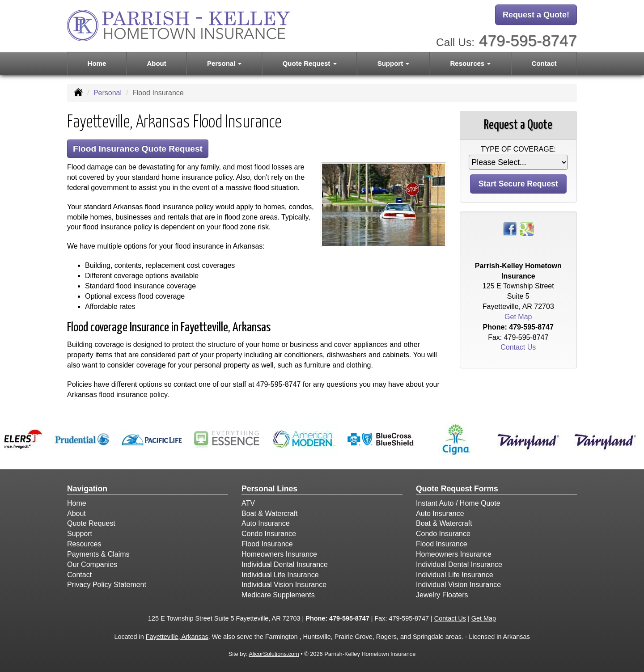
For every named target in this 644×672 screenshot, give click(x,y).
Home (97, 63)
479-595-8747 (528, 40)
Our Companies (92, 564)
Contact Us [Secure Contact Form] (518, 347)
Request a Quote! (536, 15)
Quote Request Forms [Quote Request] (457, 489)
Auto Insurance (266, 523)
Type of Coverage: (518, 149)
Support (80, 534)
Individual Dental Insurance (285, 564)
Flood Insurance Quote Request (138, 149)
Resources (84, 544)
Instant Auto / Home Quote (458, 503)
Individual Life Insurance (280, 575)
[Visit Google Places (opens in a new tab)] (527, 228)
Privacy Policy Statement (107, 585)
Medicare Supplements (278, 595)
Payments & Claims (98, 554)
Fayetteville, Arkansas (177, 637)
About (156, 63)
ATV (248, 503)
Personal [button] (225, 63)
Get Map (518, 317)
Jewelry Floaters (442, 595)
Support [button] (394, 63)
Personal (108, 93)
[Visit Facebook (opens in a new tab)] (510, 228)
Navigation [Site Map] (87, 489)
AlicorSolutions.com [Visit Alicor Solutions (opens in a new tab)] (274, 654)
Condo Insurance (269, 534)
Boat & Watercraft (270, 514)
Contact (544, 63)
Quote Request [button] (310, 63)
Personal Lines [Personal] (269, 489)
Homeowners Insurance (279, 554)
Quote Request (91, 523)
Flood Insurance (267, 544)
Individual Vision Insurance (284, 585)
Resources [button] (471, 63)
